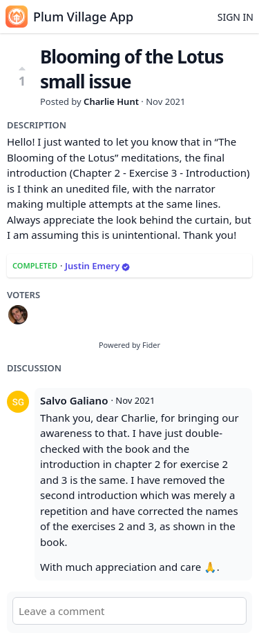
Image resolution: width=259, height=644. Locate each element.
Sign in (236, 17)
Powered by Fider (129, 345)
